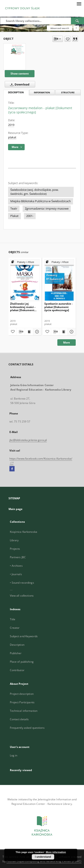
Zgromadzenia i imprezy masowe (47, 209)
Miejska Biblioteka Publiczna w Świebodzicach (41, 201)
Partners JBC (18, 557)
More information (56, 852)
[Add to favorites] (68, 39)
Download (19, 84)
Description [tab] (16, 93)
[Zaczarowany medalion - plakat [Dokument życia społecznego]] (15, 52)
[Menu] (79, 4)
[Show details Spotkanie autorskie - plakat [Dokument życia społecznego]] (71, 332)
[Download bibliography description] (21, 332)
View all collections (22, 596)
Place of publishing (22, 662)
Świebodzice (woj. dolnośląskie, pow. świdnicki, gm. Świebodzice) (34, 192)
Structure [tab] (68, 93)
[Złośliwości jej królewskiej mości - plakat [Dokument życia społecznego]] (25, 280)
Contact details (19, 719)
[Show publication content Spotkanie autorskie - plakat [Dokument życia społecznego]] (63, 332)
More (67, 342)
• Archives (16, 566)
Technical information (24, 711)
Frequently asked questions (27, 728)
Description (17, 645)
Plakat (14, 216)
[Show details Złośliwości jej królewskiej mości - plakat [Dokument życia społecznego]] (37, 332)
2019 (11, 125)
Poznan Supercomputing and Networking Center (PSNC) (44, 861)
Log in (14, 755)
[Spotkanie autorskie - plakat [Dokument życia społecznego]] (59, 280)
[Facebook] (12, 469)
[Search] (78, 21)
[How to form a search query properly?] (76, 28)
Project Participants (22, 702)
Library (14, 540)
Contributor (17, 670)
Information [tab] (42, 93)
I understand (43, 857)
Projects (15, 549)
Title (13, 619)
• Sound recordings (22, 583)
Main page (16, 509)
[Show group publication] (25, 262)
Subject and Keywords (24, 636)
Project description (22, 694)
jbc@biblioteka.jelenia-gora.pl (28, 440)
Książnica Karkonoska (24, 532)
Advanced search (60, 28)
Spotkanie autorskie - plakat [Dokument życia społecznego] (58, 307)
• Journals (16, 574)
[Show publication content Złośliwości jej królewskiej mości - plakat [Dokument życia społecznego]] (29, 332)
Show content (20, 74)
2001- (30, 216)
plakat (12, 137)
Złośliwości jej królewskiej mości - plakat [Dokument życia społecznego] (23, 307)
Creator (15, 628)
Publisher (16, 653)
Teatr (14, 209)
